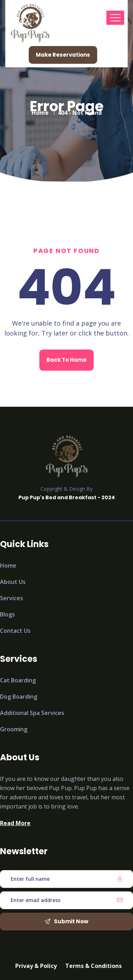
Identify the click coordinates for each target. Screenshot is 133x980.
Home (40, 110)
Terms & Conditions (93, 966)
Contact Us (15, 631)
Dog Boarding (19, 697)
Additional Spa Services (32, 713)
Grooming (14, 729)
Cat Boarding (18, 680)
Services (12, 598)
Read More (15, 823)
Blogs (7, 614)
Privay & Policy (36, 966)
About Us (13, 582)
